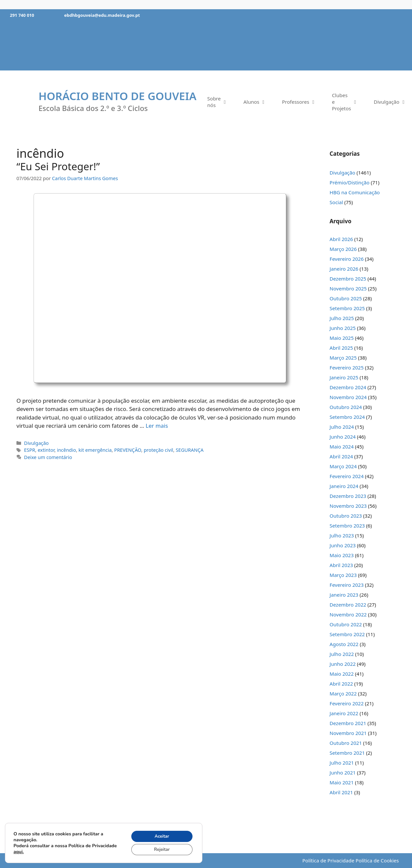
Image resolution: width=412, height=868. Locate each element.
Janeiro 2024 (344, 486)
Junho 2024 (343, 437)
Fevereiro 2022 (347, 703)
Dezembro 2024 (348, 387)
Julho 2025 (342, 318)
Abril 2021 (341, 792)
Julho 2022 (342, 654)
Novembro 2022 (348, 614)
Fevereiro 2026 (347, 259)
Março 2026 (343, 249)
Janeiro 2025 (344, 377)
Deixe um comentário (48, 457)
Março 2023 (343, 575)
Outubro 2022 (346, 624)
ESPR (30, 450)
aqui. (45, 851)
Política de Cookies (377, 860)
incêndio (66, 450)
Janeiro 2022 (344, 713)
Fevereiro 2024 (347, 476)
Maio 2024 (342, 447)
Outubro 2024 (346, 407)
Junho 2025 (343, 328)
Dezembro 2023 (348, 496)
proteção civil (159, 450)
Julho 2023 (342, 535)
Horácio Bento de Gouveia (117, 96)
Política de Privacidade (328, 860)
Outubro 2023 (346, 516)
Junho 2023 (343, 545)
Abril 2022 (341, 684)
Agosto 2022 (344, 644)
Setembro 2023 (347, 526)
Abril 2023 (341, 565)
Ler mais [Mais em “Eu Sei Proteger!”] (157, 426)
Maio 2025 (342, 338)
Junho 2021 (343, 773)
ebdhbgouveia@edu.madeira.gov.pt (102, 15)
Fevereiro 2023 (347, 585)
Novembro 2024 (348, 397)
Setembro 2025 (347, 308)
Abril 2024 (341, 456)
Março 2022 (343, 693)
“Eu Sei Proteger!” (58, 166)
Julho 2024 (342, 427)
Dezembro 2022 (348, 605)
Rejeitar (160, 849)
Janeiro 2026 (344, 269)
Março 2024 (343, 466)
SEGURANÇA (190, 450)
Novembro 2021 (348, 733)
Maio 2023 (342, 555)
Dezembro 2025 (348, 279)
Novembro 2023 (348, 506)
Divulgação (36, 443)
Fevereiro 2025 (347, 367)
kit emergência (95, 450)
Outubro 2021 (346, 743)
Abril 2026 (341, 239)
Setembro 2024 (347, 417)
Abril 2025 (341, 348)
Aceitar (160, 835)
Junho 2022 (343, 664)
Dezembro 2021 (348, 723)
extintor (46, 450)
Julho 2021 (342, 763)
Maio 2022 (342, 674)
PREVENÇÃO (128, 450)
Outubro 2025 (346, 298)
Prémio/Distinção (350, 182)
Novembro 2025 (348, 288)
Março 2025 (343, 358)
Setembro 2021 (347, 753)
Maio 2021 (342, 782)
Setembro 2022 (347, 634)
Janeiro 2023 (344, 595)
